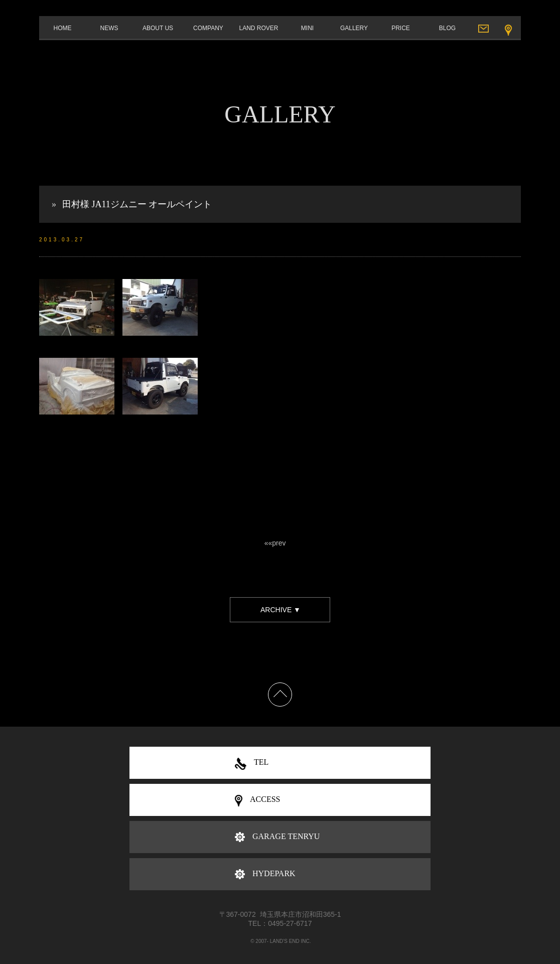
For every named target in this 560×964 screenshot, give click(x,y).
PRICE (401, 28)
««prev (275, 543)
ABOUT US (158, 28)
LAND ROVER (258, 28)
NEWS (109, 28)
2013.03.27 (62, 240)
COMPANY (208, 28)
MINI (307, 28)
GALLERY (354, 28)
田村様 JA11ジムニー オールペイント (137, 204)
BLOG (447, 28)
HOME (63, 28)
